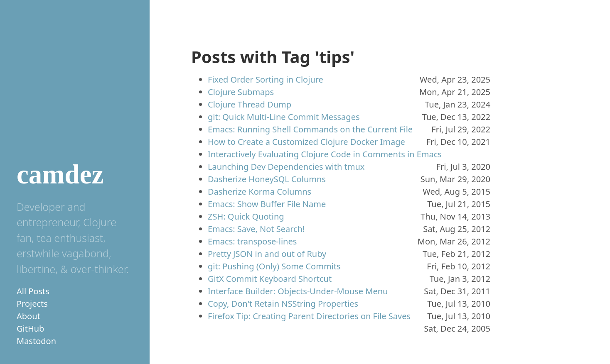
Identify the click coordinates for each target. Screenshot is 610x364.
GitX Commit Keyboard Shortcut (270, 279)
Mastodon (36, 341)
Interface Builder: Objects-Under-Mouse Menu (298, 291)
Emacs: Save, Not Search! (256, 229)
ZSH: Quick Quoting (246, 216)
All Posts (33, 291)
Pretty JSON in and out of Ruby (267, 254)
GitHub (30, 329)
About (28, 316)
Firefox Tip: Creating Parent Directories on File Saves (309, 316)
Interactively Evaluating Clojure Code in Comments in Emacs (325, 154)
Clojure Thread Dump (250, 104)
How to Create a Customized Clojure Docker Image (306, 142)
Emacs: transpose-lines (252, 241)
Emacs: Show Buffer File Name (267, 204)
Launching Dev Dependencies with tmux (286, 167)
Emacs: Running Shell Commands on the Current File (310, 129)
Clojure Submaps (241, 92)
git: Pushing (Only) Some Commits (274, 266)
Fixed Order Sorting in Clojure (266, 79)
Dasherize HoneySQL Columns (267, 179)
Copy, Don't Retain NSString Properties (283, 304)
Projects (32, 304)
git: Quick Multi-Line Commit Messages (284, 117)
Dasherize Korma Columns (259, 192)
